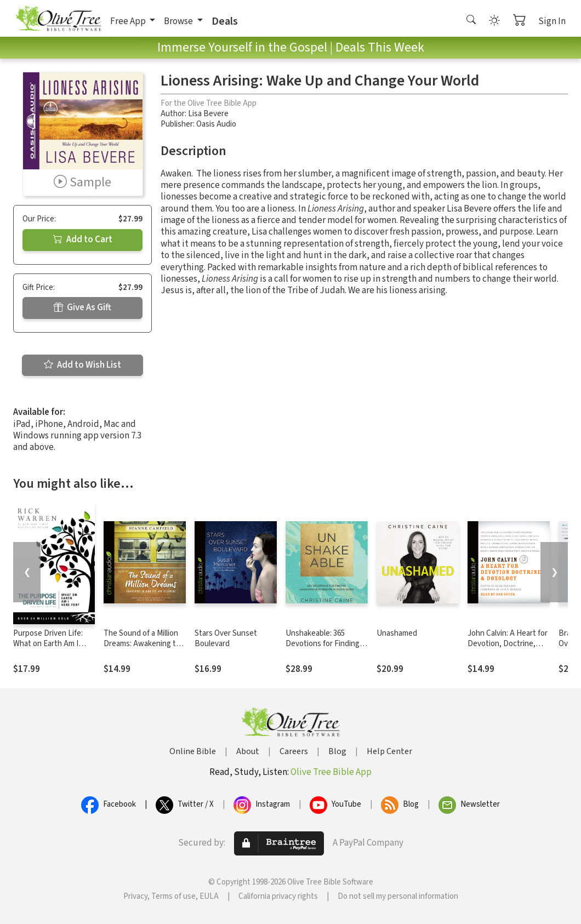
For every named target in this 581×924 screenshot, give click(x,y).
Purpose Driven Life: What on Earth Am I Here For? (48, 644)
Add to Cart (83, 239)
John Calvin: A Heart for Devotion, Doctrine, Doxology (508, 644)
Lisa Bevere (208, 114)
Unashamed (397, 633)
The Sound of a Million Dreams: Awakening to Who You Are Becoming (143, 644)
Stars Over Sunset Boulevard (226, 638)
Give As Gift (82, 307)
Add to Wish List (82, 365)
